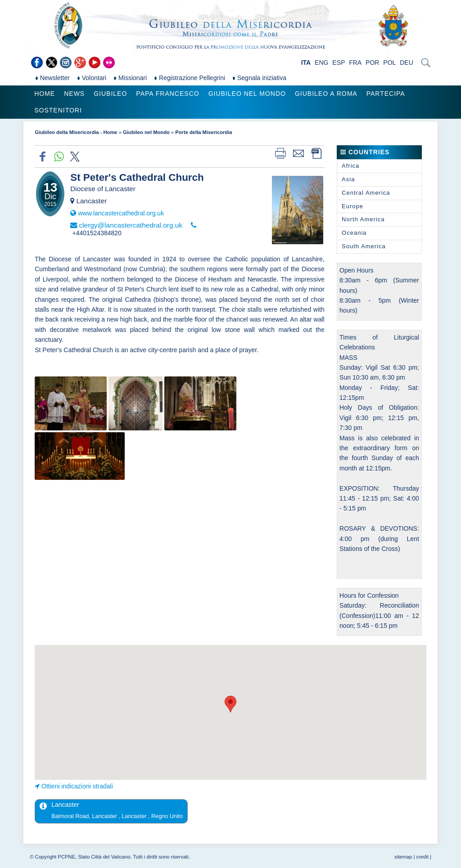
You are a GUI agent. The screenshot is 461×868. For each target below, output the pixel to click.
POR (372, 63)
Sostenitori (58, 110)
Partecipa (386, 94)
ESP (339, 63)
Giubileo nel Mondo (247, 94)
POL (389, 63)
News (74, 94)
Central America (366, 193)
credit (422, 857)
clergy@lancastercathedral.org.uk (131, 225)
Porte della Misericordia (203, 132)
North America (363, 219)
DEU (407, 63)
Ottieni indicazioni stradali (77, 786)
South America (364, 246)
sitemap (403, 857)
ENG (321, 63)
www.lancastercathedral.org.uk (121, 213)
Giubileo (110, 94)
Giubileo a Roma (326, 94)
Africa (350, 166)
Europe (353, 206)
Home (45, 94)
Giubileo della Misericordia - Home (76, 132)
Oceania (354, 233)
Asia (348, 179)
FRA (355, 63)
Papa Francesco (167, 94)
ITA (306, 63)
